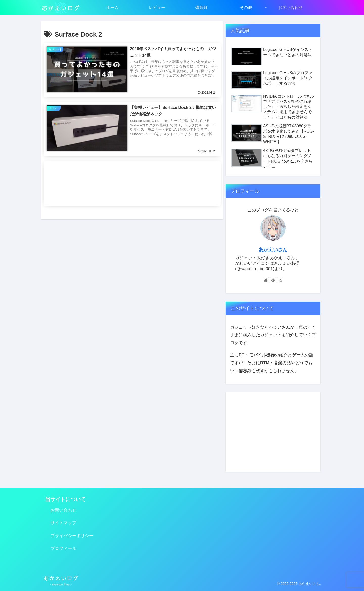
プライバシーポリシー (72, 536)
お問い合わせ (63, 510)
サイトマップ (63, 523)
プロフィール (63, 548)
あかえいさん (273, 250)
